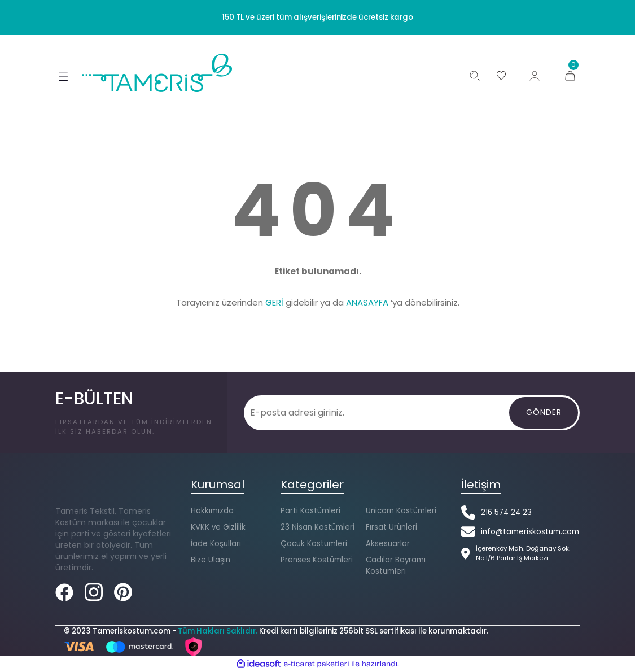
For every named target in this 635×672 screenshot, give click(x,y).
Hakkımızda (212, 511)
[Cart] (570, 76)
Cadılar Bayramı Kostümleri (396, 566)
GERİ (274, 302)
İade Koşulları (216, 544)
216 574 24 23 (506, 512)
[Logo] (158, 73)
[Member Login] (535, 76)
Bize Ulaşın (211, 560)
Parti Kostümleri (310, 511)
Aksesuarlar (388, 544)
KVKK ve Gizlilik (218, 527)
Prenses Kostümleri (317, 560)
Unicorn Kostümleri (401, 511)
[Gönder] (544, 413)
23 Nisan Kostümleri (317, 527)
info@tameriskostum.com (530, 532)
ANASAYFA (367, 302)
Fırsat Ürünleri (391, 527)
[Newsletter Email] (377, 413)
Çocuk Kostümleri (314, 544)
